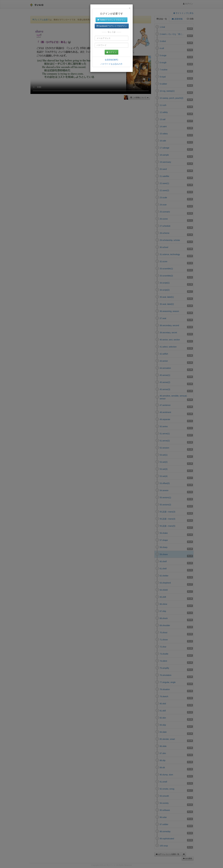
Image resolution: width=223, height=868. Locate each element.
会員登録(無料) (111, 60)
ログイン (111, 52)
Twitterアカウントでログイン (111, 20)
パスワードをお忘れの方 (111, 64)
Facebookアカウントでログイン (112, 26)
